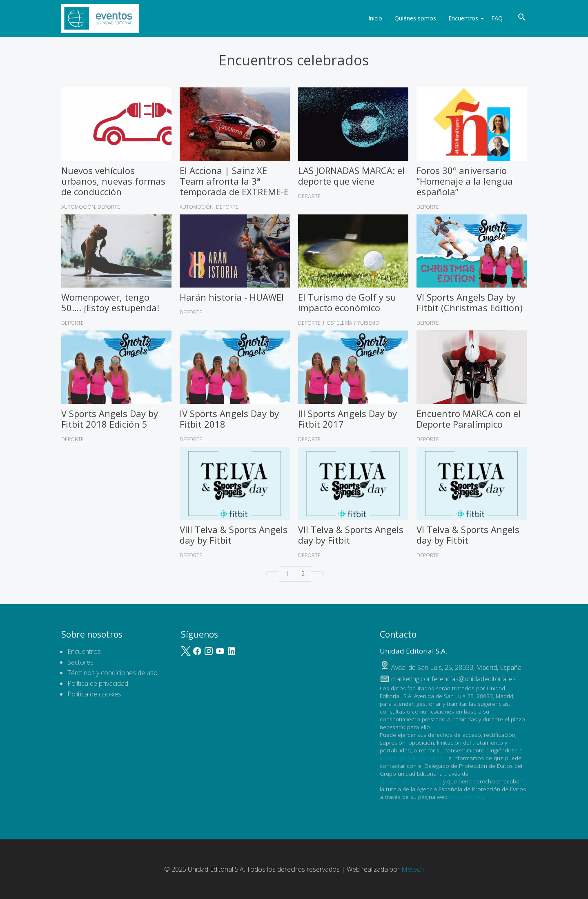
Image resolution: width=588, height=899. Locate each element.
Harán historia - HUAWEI (232, 297)
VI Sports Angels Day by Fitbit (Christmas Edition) (470, 302)
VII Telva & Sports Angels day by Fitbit (351, 535)
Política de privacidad (98, 683)
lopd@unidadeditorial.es (411, 758)
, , (456, 667)
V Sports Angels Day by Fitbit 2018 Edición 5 (110, 419)
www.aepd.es (466, 797)
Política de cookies (94, 694)
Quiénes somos (410, 18)
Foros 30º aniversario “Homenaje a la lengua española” (465, 181)
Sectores (80, 662)
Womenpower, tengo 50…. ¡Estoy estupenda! (110, 302)
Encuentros (461, 18)
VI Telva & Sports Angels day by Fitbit (468, 535)
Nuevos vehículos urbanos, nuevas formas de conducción (113, 181)
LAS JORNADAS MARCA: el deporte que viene (351, 176)
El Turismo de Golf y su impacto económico (347, 302)
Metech (413, 869)
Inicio (370, 18)
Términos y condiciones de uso (112, 673)
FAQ (497, 18)
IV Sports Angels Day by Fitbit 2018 (229, 419)
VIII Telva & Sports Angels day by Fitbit (234, 535)
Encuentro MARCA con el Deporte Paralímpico (469, 419)
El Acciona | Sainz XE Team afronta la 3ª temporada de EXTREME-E (234, 181)
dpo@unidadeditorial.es (411, 781)
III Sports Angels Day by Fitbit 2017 (347, 419)
